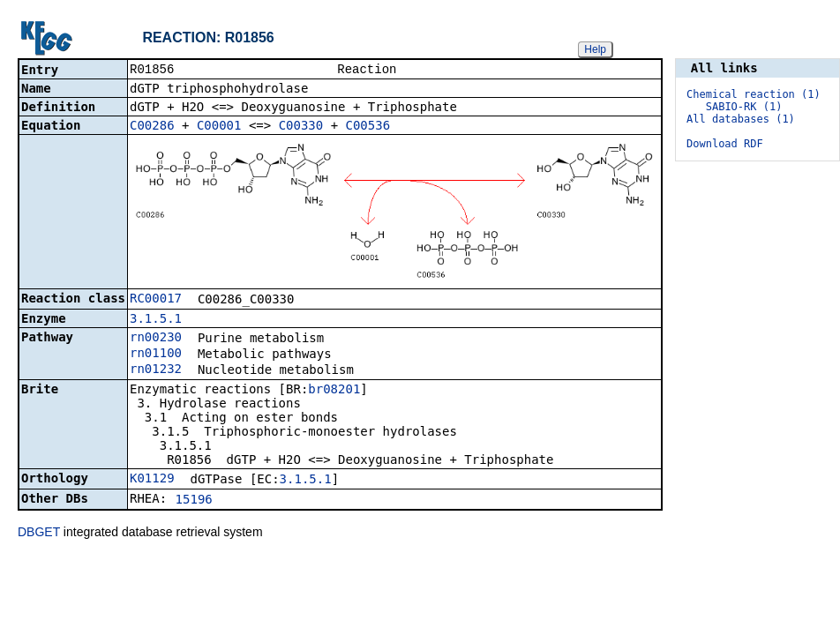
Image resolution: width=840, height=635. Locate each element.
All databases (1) (741, 119)
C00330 (301, 127)
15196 (194, 501)
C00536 (368, 127)
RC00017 (156, 300)
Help (595, 49)
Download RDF (725, 144)
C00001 (219, 127)
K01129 (152, 480)
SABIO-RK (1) (744, 107)
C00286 (152, 127)
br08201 (334, 391)
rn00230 (156, 339)
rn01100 (156, 355)
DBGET (39, 534)
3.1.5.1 (156, 320)
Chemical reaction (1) (754, 94)
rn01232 (156, 370)
